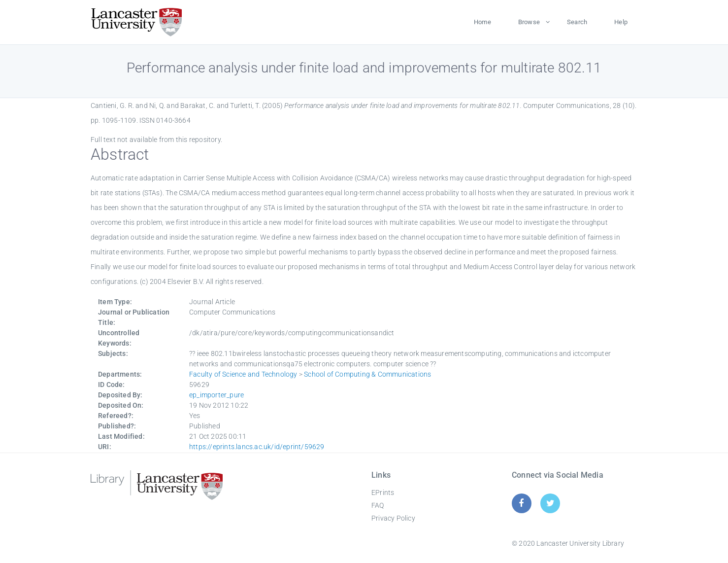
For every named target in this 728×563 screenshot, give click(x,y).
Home (482, 22)
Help (621, 22)
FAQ (378, 505)
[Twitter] (550, 503)
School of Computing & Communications (367, 374)
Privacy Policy (393, 518)
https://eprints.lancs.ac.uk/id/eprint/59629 (257, 447)
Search (577, 22)
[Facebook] (521, 503)
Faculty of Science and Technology (243, 374)
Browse (529, 22)
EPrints (383, 493)
